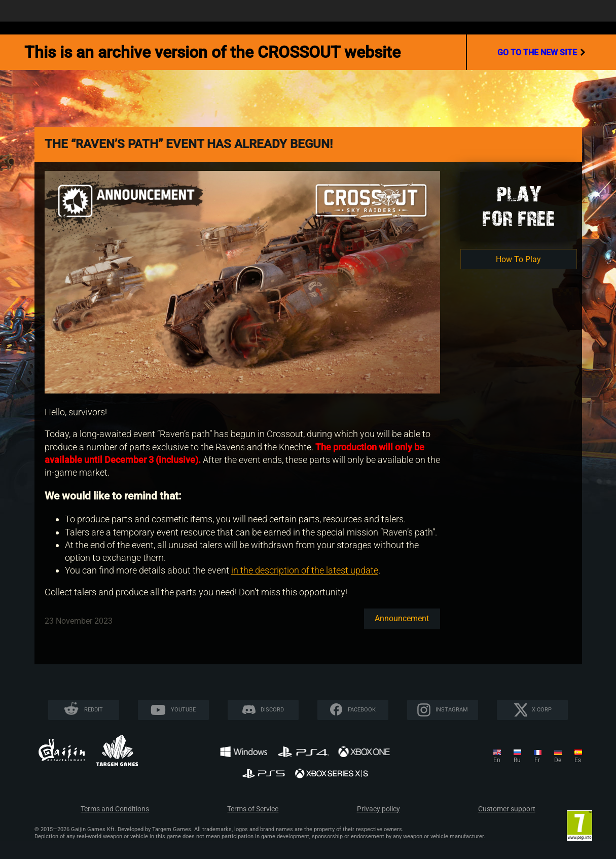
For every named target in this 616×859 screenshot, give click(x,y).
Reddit (94, 710)
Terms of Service (253, 809)
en (497, 760)
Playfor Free (519, 206)
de (558, 760)
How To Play (518, 259)
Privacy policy (378, 809)
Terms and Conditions (115, 809)
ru (517, 760)
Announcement (402, 618)
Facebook (362, 710)
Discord (272, 710)
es (578, 760)
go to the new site (541, 52)
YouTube (183, 710)
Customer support (507, 809)
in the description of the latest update (305, 570)
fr (537, 760)
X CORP (542, 710)
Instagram (452, 710)
